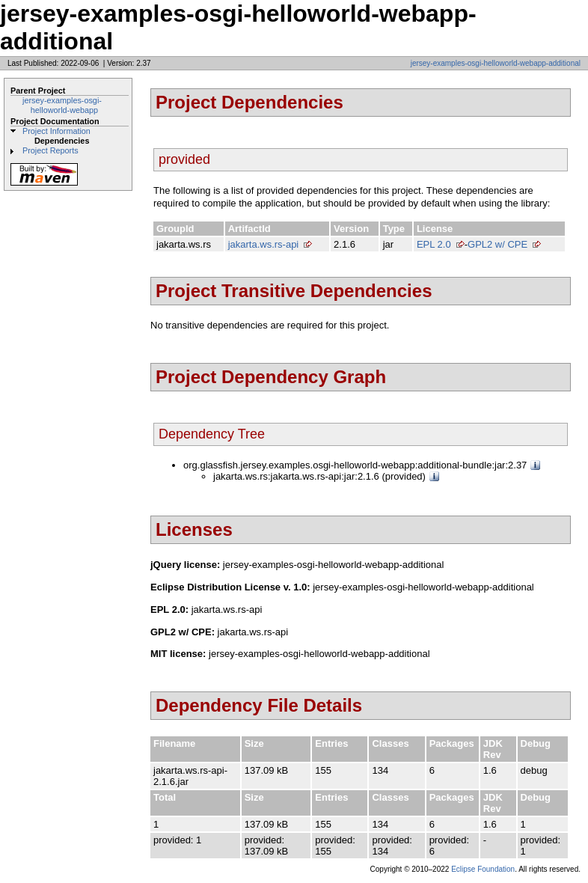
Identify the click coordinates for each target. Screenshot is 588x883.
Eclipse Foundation (483, 869)
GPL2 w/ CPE (497, 244)
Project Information (56, 131)
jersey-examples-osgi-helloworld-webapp (62, 105)
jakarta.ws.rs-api (264, 244)
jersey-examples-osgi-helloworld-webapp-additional (496, 63)
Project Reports (50, 150)
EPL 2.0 (434, 244)
